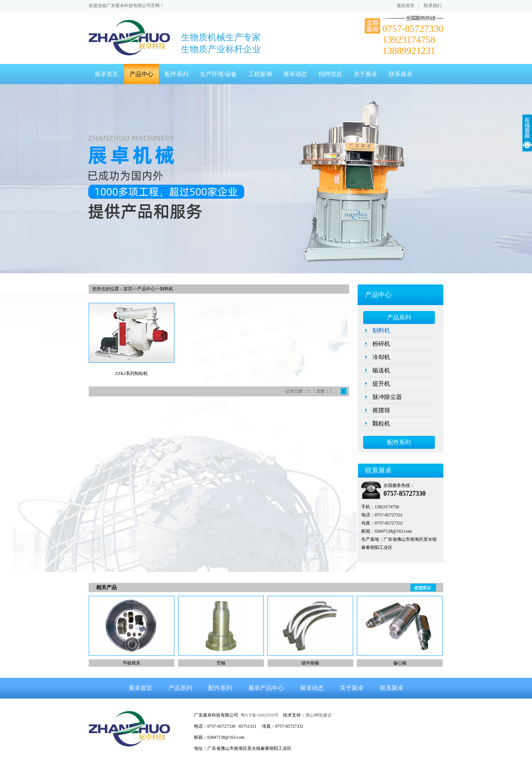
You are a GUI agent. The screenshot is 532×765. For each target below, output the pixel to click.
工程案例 (260, 74)
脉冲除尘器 (387, 397)
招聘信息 (330, 74)
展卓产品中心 (266, 688)
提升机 (381, 384)
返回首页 (406, 6)
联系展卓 (400, 74)
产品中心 (141, 74)
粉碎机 (381, 344)
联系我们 (433, 6)
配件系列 (177, 74)
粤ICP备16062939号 (260, 715)
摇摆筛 (381, 410)
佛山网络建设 (318, 715)
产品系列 (399, 317)
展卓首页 (106, 74)
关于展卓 (365, 74)
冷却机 (381, 357)
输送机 (381, 370)
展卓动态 (295, 74)
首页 (128, 289)
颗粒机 (381, 424)
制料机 (381, 330)
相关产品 (106, 588)
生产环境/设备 (218, 74)
